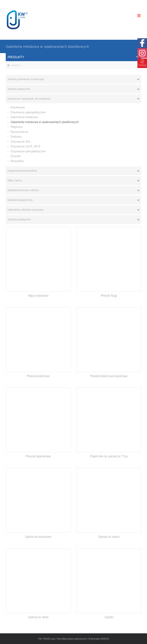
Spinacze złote (38, 617)
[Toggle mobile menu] (139, 16)
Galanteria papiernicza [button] (73, 200)
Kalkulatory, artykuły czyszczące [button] (73, 210)
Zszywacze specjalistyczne (28, 151)
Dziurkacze (18, 107)
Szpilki (109, 617)
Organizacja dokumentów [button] (73, 171)
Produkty (73, 57)
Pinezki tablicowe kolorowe (109, 376)
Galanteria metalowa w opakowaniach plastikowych (45, 122)
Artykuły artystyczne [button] (73, 220)
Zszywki (16, 156)
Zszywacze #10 (20, 142)
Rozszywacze (19, 132)
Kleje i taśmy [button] (73, 181)
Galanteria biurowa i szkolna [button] (73, 190)
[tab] (73, 79)
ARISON (105, 639)
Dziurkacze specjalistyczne (28, 112)
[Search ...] (73, 65)
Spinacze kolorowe (38, 537)
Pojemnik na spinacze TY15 (109, 456)
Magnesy (17, 127)
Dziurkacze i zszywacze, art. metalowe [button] (73, 99)
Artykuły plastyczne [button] (73, 89)
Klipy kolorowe (38, 296)
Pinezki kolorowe (38, 376)
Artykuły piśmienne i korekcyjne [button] (73, 79)
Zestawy (16, 137)
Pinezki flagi (109, 296)
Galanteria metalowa (24, 117)
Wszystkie (17, 161)
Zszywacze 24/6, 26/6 (25, 146)
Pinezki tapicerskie (38, 456)
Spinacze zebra (109, 537)
